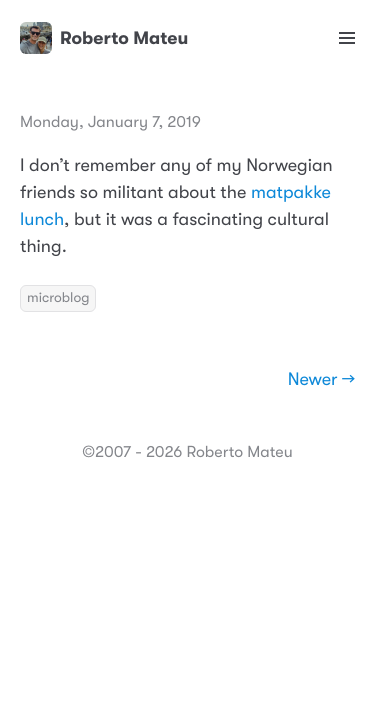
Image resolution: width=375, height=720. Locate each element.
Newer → (321, 380)
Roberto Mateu (104, 38)
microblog (58, 298)
